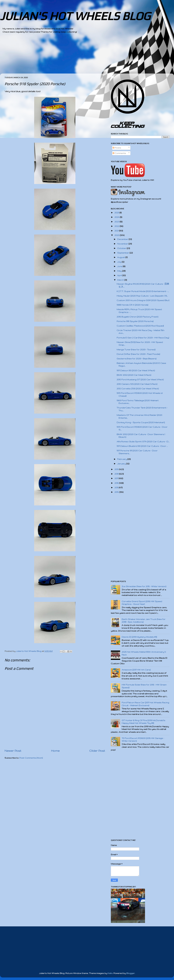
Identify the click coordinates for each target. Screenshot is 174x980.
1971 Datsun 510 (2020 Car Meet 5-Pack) (136, 370)
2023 (117, 222)
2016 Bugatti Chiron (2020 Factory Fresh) (137, 317)
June (120, 266)
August (121, 257)
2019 (117, 469)
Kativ (110, 973)
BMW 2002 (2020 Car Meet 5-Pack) (134, 375)
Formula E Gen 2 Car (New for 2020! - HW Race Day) (143, 338)
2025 (117, 213)
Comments (119, 153)
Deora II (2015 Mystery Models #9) (139, 637)
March (121, 280)
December (123, 239)
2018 (117, 474)
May (120, 271)
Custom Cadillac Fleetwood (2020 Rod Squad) (140, 326)
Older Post (97, 751)
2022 (117, 226)
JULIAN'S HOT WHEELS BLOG (75, 16)
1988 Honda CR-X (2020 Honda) (132, 305)
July (119, 262)
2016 (117, 483)
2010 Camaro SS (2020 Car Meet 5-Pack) (137, 384)
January (122, 464)
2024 (117, 217)
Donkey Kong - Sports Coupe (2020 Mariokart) (141, 422)
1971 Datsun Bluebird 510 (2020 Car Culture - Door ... (142, 446)
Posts (117, 148)
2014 (117, 492)
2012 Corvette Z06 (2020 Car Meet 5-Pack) (138, 389)
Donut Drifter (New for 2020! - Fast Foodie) (138, 354)
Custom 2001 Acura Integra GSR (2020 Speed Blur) (143, 300)
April (120, 275)
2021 (117, 231)
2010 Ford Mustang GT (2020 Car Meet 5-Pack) (140, 380)
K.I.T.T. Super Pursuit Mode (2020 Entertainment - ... (143, 291)
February (122, 459)
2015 (117, 488)
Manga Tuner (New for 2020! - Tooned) (136, 350)
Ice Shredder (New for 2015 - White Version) (144, 586)
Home (55, 751)
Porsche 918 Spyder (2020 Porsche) (135, 321)
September (123, 253)
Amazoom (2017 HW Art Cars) (136, 670)
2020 (117, 235)
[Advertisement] (80, 55)
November (123, 244)
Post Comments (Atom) (31, 758)
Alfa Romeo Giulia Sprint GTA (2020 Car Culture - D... (143, 442)
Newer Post (13, 751)
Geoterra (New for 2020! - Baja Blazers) (137, 359)
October (122, 248)
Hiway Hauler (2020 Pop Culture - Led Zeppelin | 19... (142, 296)
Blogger (130, 973)
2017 (117, 478)
